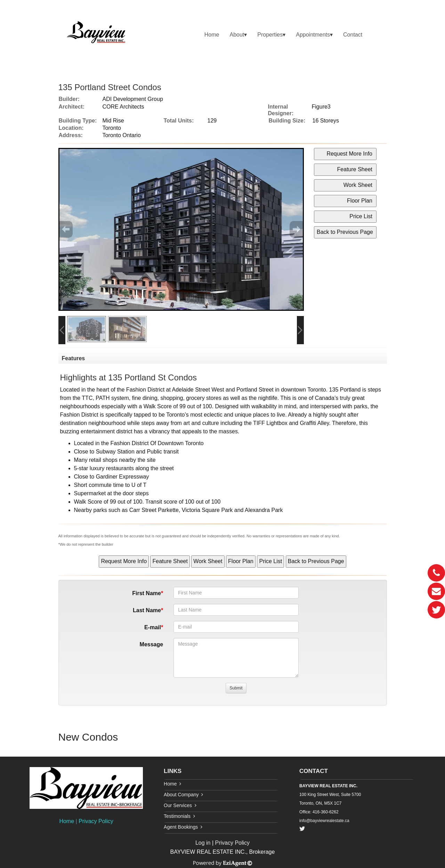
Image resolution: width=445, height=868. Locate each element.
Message (152, 644)
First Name (147, 593)
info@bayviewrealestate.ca (324, 821)
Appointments (313, 35)
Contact (353, 35)
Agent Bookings (181, 827)
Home (212, 35)
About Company (181, 795)
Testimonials (177, 816)
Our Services (178, 805)
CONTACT (314, 771)
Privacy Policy (96, 821)
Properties (270, 35)
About (237, 35)
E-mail (153, 627)
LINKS (173, 771)
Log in (203, 843)
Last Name (147, 610)
